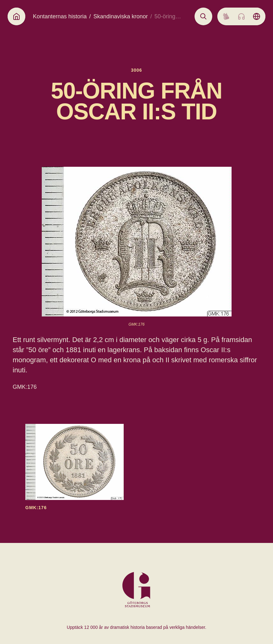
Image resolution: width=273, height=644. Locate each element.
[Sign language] (226, 16)
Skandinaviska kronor (121, 16)
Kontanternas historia (60, 16)
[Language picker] (257, 16)
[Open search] (203, 16)
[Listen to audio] (241, 16)
